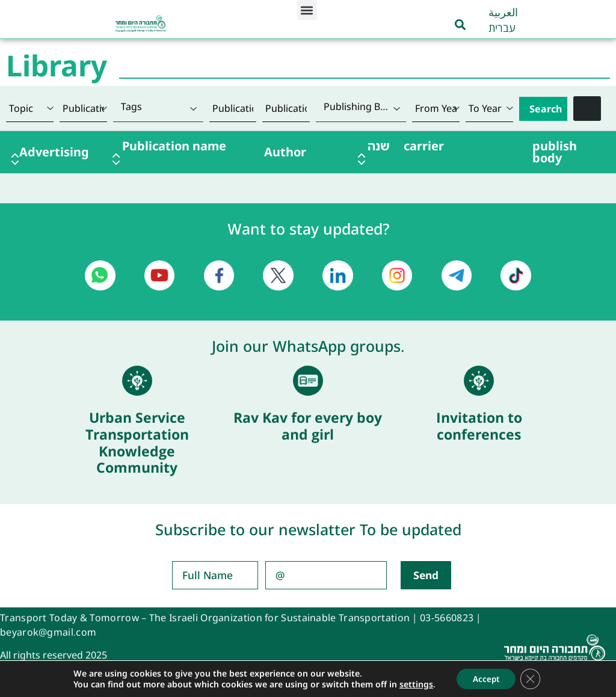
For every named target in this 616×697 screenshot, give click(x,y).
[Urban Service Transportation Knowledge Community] (137, 381)
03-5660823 (447, 618)
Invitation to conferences (479, 426)
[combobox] (158, 109)
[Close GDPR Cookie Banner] (532, 678)
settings (413, 684)
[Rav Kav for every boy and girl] (308, 381)
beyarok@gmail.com (48, 632)
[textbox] (158, 106)
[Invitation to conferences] (479, 381)
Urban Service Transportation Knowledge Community (137, 442)
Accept (485, 678)
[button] (307, 10)
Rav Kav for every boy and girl (308, 426)
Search (546, 109)
